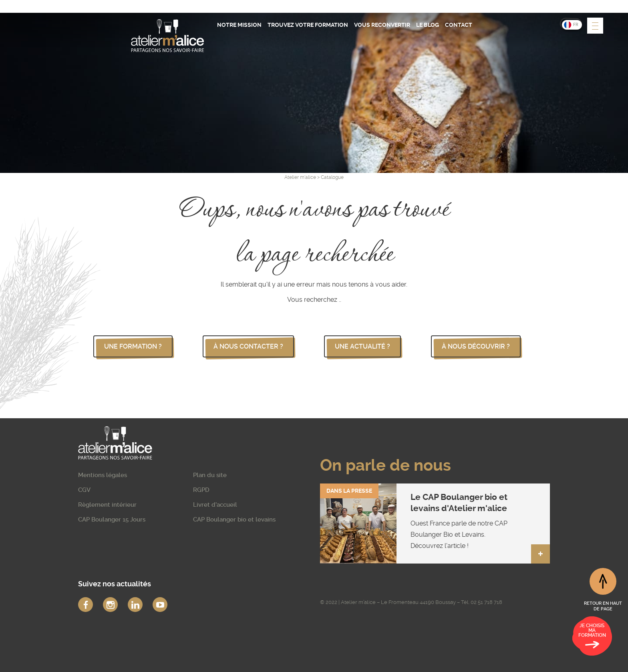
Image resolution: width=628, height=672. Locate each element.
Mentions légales (103, 475)
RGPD (201, 490)
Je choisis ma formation (592, 637)
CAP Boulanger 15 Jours (112, 520)
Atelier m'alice (300, 177)
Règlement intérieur (107, 505)
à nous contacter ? (248, 346)
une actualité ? (362, 346)
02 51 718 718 (486, 602)
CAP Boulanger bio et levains (234, 520)
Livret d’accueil (215, 505)
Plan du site (210, 475)
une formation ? (133, 346)
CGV (84, 490)
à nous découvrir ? (476, 346)
